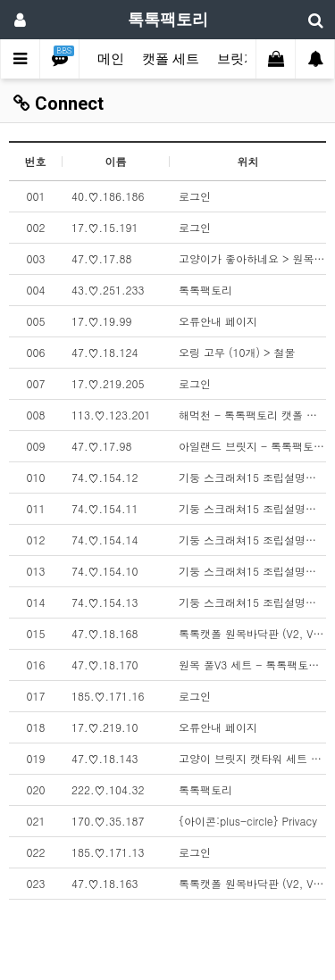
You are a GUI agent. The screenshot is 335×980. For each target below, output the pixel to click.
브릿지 (237, 59)
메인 (111, 59)
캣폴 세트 (171, 59)
